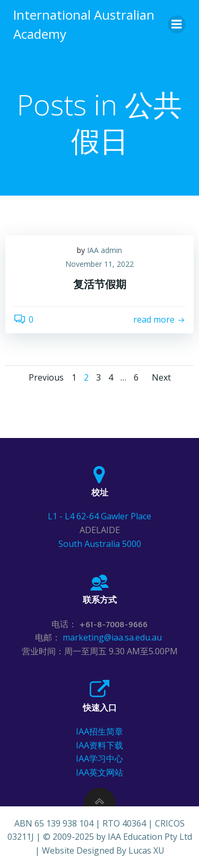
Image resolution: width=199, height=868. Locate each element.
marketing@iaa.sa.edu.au (113, 637)
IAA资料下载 (99, 745)
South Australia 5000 (100, 544)
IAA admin (105, 250)
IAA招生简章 (99, 731)
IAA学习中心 (99, 759)
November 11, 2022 (99, 264)
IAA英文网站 (99, 772)
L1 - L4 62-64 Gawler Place (99, 516)
